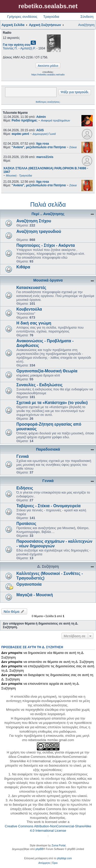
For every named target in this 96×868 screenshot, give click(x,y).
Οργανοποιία (29, 584)
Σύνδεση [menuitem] (87, 17)
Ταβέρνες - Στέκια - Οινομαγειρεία (49, 506)
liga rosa (43, 144)
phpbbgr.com (65, 858)
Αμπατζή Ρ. (28, 48)
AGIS (40, 130)
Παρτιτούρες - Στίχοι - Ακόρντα (46, 245)
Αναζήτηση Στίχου (34, 221)
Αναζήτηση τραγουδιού (39, 231)
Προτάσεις (26, 524)
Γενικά (23, 456)
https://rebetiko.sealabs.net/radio (48, 75)
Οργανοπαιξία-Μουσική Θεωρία (47, 371)
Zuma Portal (58, 845)
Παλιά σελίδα (48, 204)
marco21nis (45, 157)
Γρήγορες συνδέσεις (22, 17)
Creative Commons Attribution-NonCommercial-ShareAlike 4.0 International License (48, 828)
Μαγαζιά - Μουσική (35, 595)
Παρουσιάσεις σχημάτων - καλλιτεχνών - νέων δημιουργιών (54, 544)
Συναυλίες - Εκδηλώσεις (40, 385)
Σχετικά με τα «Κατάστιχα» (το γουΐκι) (52, 403)
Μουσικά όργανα (48, 280)
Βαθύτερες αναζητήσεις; (48, 102)
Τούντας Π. (10, 48)
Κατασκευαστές (31, 288)
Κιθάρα (23, 267)
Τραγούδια (51, 17)
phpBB (39, 849)
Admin (41, 117)
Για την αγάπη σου (17, 45)
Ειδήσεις (25, 488)
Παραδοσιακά (48, 449)
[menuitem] (44, 863)
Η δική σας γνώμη (34, 323)
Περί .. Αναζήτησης (48, 214)
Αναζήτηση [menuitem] (86, 25)
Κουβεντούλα (29, 309)
